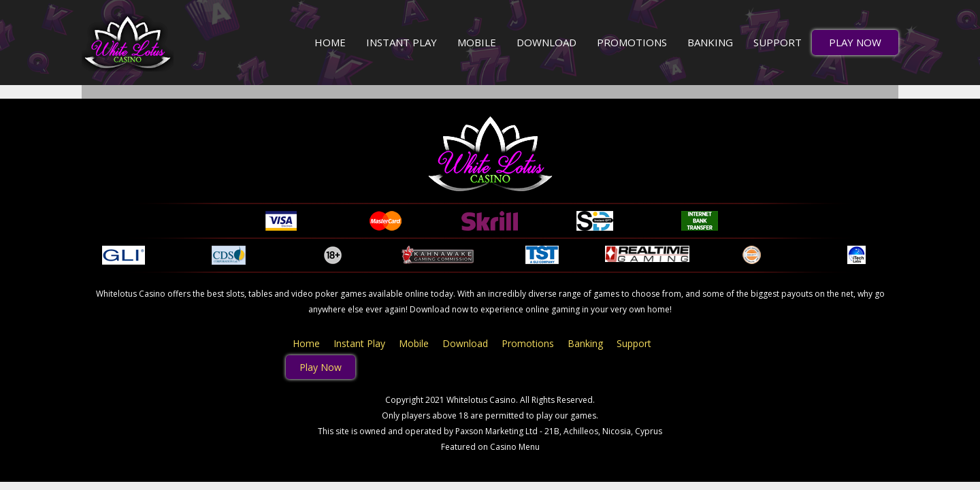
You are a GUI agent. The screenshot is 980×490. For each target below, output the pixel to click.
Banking (710, 42)
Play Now (855, 42)
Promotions (632, 42)
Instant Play (402, 42)
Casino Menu (515, 447)
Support (778, 42)
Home (330, 42)
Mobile (477, 42)
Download (546, 42)
